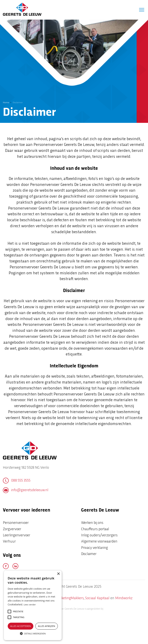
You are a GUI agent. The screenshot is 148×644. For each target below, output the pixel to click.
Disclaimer (89, 554)
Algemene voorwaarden (99, 542)
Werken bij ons (92, 523)
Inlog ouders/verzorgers (99, 535)
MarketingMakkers (69, 598)
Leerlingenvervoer (17, 535)
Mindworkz (124, 598)
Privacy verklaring (95, 548)
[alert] (33, 605)
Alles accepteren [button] (21, 626)
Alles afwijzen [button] (47, 626)
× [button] (58, 574)
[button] (18, 612)
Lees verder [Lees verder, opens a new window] (30, 604)
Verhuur (9, 542)
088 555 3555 (17, 481)
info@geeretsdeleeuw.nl (26, 490)
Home (6, 103)
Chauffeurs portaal (95, 529)
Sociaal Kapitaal (97, 598)
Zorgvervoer (12, 529)
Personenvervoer (16, 523)
